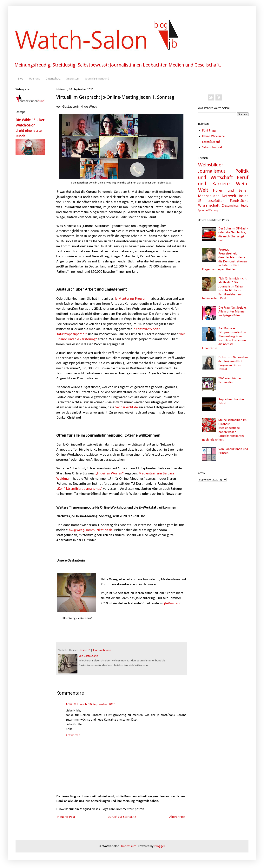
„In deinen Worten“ (109, 474)
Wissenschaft (209, 206)
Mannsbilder (208, 196)
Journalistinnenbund (97, 79)
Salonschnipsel (212, 148)
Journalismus (212, 171)
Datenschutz (53, 79)
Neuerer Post (66, 817)
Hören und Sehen (231, 191)
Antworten (73, 735)
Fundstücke (239, 201)
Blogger (160, 846)
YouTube (219, 98)
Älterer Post (177, 817)
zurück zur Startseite (122, 817)
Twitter (211, 98)
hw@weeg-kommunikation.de (91, 530)
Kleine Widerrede (213, 136)
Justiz (245, 206)
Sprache (203, 211)
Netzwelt (229, 196)
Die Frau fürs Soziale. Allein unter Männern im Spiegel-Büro (233, 312)
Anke (69, 704)
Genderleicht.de (126, 407)
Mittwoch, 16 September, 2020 (95, 704)
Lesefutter (216, 201)
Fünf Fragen (210, 131)
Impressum (73, 79)
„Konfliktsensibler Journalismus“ (79, 489)
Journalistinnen (102, 650)
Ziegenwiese (230, 206)
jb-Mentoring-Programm (132, 299)
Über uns (34, 79)
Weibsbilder (211, 165)
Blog (21, 79)
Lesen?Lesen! (211, 142)
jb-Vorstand (173, 604)
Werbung (213, 211)
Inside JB (85, 650)
